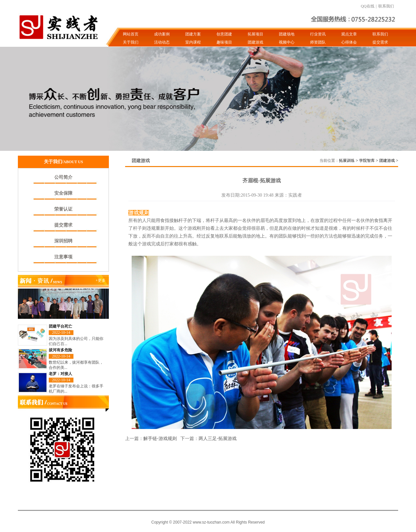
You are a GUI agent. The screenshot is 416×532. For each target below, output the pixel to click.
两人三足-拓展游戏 (218, 438)
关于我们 (131, 42)
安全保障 (63, 193)
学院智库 (367, 161)
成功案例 (162, 34)
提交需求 (380, 42)
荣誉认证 (63, 209)
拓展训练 (347, 161)
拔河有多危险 (60, 350)
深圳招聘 (63, 241)
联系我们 (386, 6)
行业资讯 (318, 34)
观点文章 (349, 34)
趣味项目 (224, 42)
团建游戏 (255, 42)
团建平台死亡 (60, 326)
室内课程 (193, 42)
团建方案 (193, 34)
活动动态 (162, 42)
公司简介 (63, 177)
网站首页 (131, 34)
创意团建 (224, 34)
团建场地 (287, 34)
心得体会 (349, 42)
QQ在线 (367, 6)
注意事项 (63, 257)
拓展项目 (255, 34)
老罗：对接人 (60, 374)
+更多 (101, 280)
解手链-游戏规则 (160, 438)
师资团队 (318, 42)
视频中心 (287, 42)
